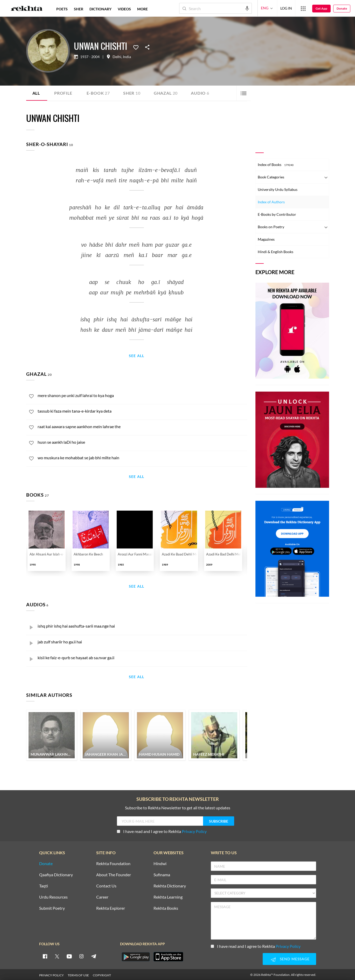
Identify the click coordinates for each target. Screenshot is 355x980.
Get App (321, 8)
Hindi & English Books (276, 252)
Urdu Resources (53, 896)
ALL (36, 93)
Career (102, 896)
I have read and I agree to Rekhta (162, 830)
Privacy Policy (194, 830)
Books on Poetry (271, 227)
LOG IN (286, 8)
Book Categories (271, 177)
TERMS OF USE (78, 974)
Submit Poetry (52, 907)
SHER (79, 9)
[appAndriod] (136, 956)
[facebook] (45, 955)
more (142, 9)
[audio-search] (247, 8)
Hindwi (160, 863)
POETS (62, 9)
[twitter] (57, 955)
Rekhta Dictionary (170, 885)
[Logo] (27, 9)
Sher (132, 93)
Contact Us (106, 885)
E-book (98, 93)
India (127, 57)
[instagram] (81, 955)
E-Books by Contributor (277, 214)
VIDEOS (124, 9)
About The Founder (114, 874)
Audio (200, 93)
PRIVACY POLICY (51, 974)
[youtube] (69, 955)
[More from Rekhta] (303, 8)
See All (137, 356)
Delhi (117, 57)
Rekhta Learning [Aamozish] (168, 896)
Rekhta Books (166, 907)
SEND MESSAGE (289, 958)
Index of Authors (271, 202)
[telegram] (94, 955)
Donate (342, 8)
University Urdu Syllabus (278, 189)
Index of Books (276, 165)
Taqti (44, 885)
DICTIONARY (100, 9)
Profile (63, 93)
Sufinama (162, 874)
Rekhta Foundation (113, 863)
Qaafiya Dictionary (56, 874)
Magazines (266, 239)
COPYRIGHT (102, 974)
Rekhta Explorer (111, 907)
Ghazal (166, 93)
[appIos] (168, 956)
